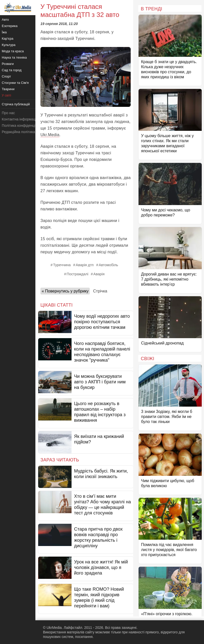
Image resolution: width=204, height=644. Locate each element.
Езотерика (10, 26)
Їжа (4, 32)
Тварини (8, 89)
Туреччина (62, 265)
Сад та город (12, 70)
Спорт (6, 76)
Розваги (8, 64)
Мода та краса (13, 51)
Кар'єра (8, 39)
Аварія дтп (85, 265)
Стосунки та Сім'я (15, 83)
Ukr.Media (50, 135)
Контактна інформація (20, 119)
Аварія (99, 274)
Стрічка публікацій (16, 104)
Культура (9, 45)
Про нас (8, 113)
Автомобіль (108, 265)
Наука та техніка (14, 57)
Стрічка (100, 291)
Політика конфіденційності (24, 126)
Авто (5, 20)
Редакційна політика (18, 132)
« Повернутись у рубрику (65, 291)
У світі (6, 95)
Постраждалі (78, 274)
